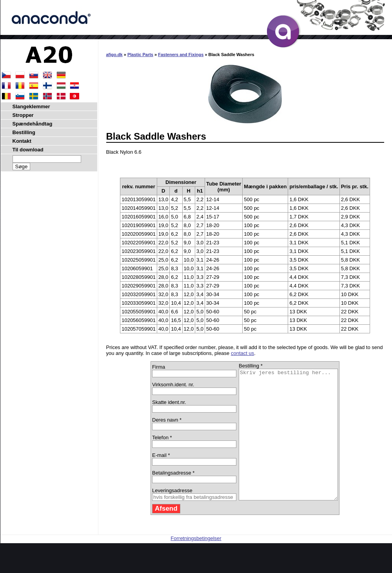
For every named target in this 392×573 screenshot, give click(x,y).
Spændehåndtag (33, 124)
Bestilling (24, 132)
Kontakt (22, 141)
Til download (28, 150)
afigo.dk (114, 55)
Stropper (23, 115)
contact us (242, 353)
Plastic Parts (140, 55)
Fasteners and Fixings (181, 55)
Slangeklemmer (31, 106)
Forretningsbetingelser (196, 564)
